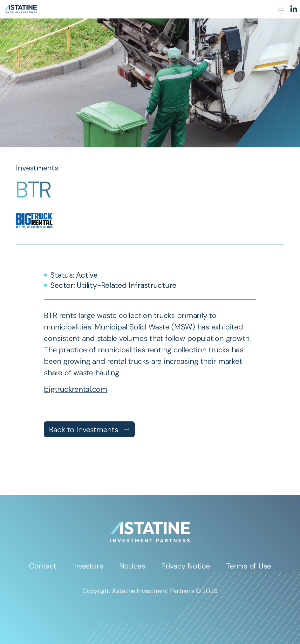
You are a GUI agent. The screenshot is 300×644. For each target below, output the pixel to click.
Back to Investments (89, 429)
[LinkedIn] (294, 9)
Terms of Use (249, 568)
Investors (88, 568)
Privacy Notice (186, 568)
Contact (43, 568)
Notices (132, 568)
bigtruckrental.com (76, 389)
